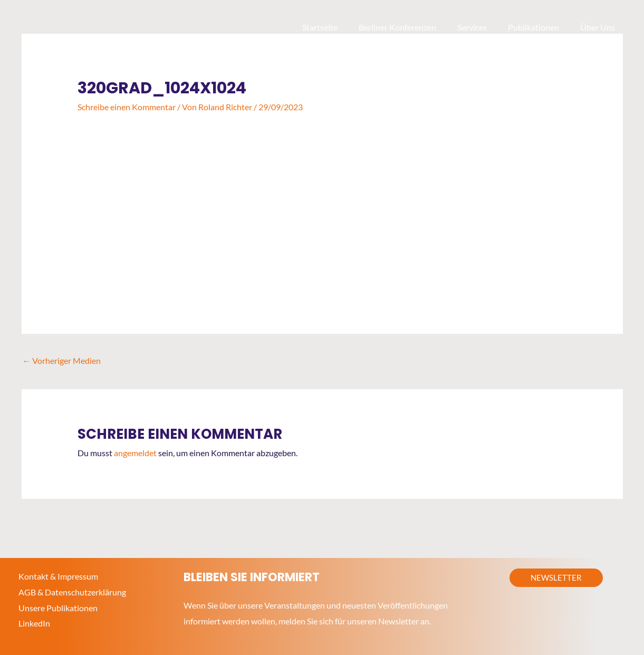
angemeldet (135, 453)
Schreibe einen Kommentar (127, 107)
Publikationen (540, 27)
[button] (556, 578)
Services (483, 27)
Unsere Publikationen (58, 607)
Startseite (339, 27)
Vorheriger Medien (62, 360)
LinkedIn (34, 623)
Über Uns (600, 27)
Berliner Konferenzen (412, 27)
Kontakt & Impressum (58, 576)
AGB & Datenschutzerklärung (72, 592)
